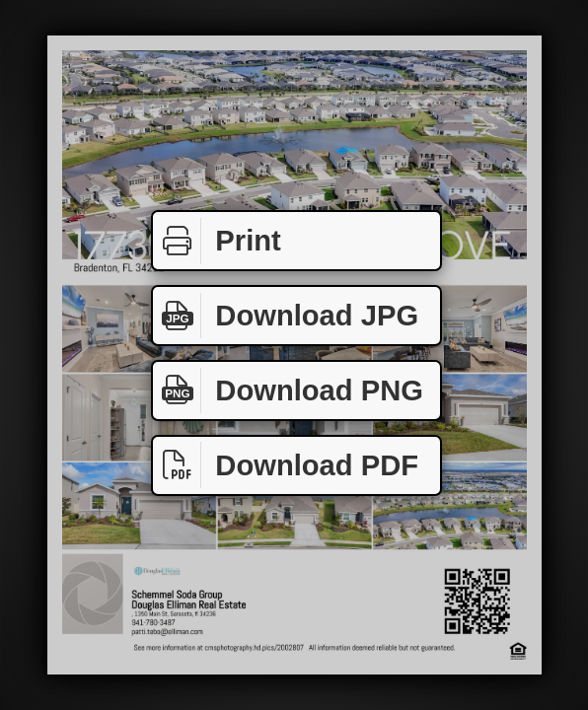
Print (217, 241)
